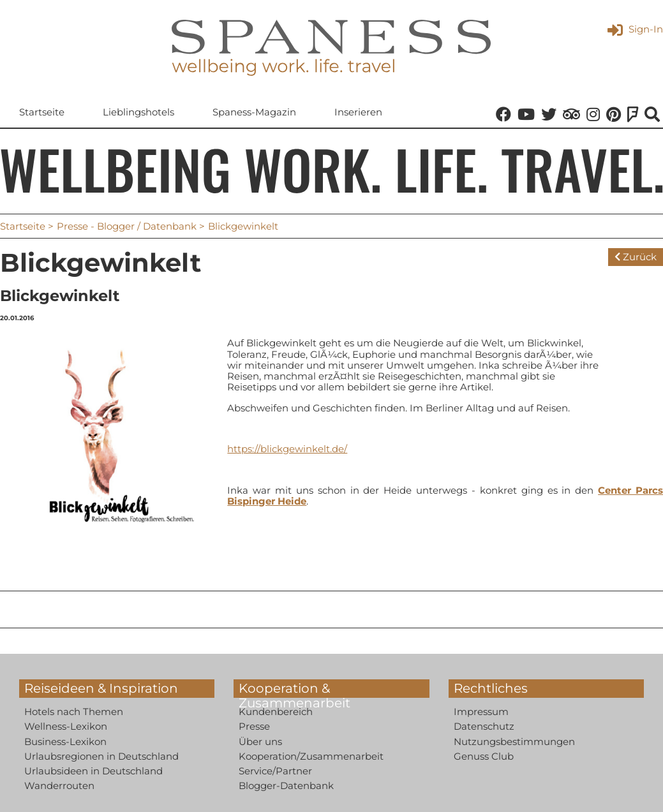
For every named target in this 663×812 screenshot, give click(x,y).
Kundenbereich (276, 712)
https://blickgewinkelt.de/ (287, 449)
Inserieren (358, 113)
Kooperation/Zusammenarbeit (311, 756)
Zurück (636, 257)
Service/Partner (275, 771)
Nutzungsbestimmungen (514, 742)
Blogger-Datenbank (286, 786)
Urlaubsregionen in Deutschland (101, 756)
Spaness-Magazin (254, 113)
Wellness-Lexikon (66, 727)
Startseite (42, 113)
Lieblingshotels (138, 113)
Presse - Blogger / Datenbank (127, 226)
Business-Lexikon (65, 742)
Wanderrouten (59, 786)
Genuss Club (484, 756)
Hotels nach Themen (74, 712)
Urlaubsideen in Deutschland (93, 771)
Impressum (481, 712)
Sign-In (635, 29)
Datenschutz (484, 727)
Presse (254, 727)
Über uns (260, 742)
